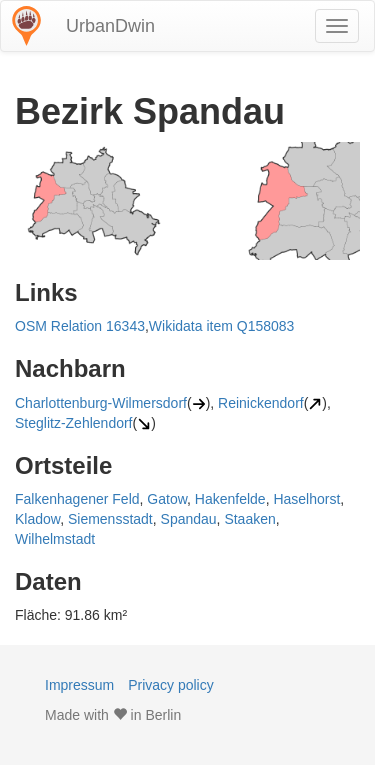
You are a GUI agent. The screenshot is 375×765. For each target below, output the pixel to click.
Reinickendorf (261, 403)
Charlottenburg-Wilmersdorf (101, 403)
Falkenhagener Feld (77, 499)
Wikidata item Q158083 (222, 326)
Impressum (79, 685)
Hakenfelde (230, 499)
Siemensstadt (110, 519)
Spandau (189, 519)
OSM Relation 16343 (80, 326)
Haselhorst (306, 499)
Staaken (249, 519)
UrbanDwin (110, 26)
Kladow (37, 519)
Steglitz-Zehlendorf (74, 423)
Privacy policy (171, 685)
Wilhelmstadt (55, 539)
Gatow (167, 499)
